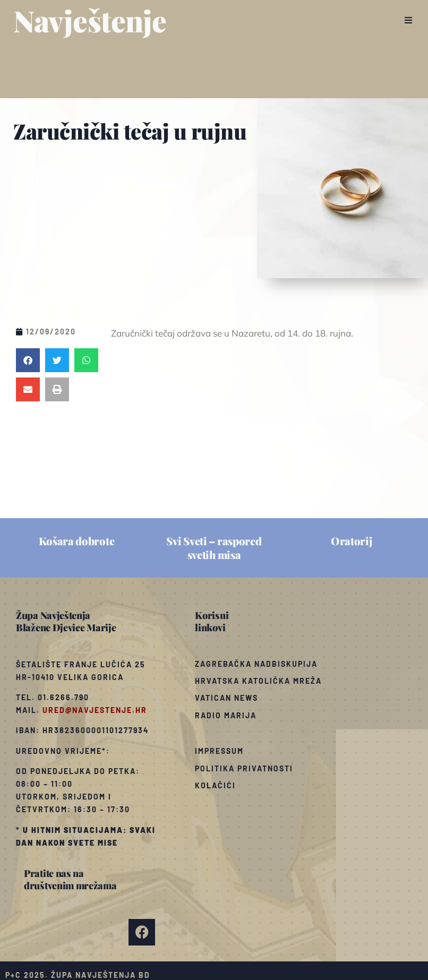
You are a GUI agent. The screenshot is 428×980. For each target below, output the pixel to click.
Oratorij (352, 541)
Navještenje (90, 20)
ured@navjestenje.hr (95, 710)
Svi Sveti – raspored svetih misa (214, 548)
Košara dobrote (76, 541)
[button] (408, 20)
